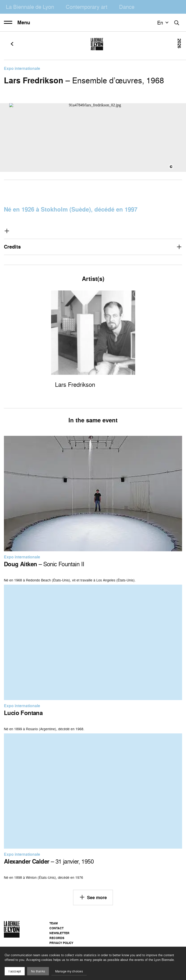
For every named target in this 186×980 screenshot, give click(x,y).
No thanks (38, 971)
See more (93, 897)
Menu (17, 23)
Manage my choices (69, 971)
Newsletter (59, 933)
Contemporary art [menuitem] (87, 7)
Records (57, 938)
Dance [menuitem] (127, 7)
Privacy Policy (61, 943)
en (164, 23)
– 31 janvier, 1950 (49, 861)
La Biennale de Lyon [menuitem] (30, 7)
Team (54, 923)
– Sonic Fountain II (44, 564)
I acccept (15, 971)
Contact (56, 928)
